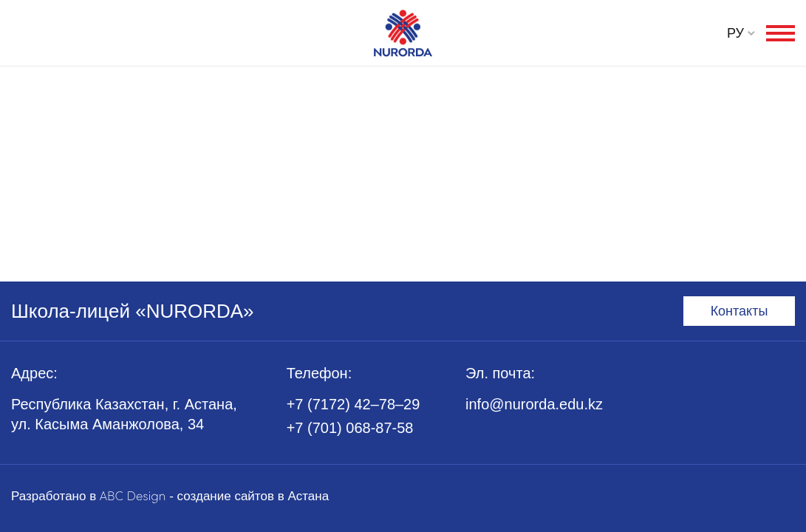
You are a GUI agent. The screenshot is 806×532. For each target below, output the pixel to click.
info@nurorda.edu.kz (534, 404)
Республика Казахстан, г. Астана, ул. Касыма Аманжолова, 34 (124, 414)
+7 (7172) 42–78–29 (354, 404)
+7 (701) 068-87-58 (350, 428)
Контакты (740, 311)
